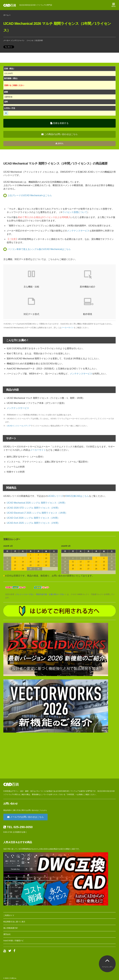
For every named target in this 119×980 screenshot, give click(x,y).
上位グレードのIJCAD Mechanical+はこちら (30, 195)
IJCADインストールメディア (19, 426)
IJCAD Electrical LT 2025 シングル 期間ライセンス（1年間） (37, 513)
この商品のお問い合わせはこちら (59, 134)
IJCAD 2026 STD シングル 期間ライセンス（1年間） (33, 508)
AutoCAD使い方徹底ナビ (13, 941)
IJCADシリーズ (55, 496)
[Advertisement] (59, 756)
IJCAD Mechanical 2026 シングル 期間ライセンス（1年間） (37, 503)
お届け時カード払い (57, 594)
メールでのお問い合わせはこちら (25, 817)
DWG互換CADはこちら (77, 496)
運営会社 (7, 934)
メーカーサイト (67, 328)
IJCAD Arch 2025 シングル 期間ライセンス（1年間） (33, 523)
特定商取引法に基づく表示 (14, 922)
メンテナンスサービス (78, 231)
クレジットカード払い (25, 594)
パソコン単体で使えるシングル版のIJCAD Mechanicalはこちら (39, 249)
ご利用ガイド (9, 915)
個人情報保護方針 (11, 928)
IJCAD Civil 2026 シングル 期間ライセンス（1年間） (33, 518)
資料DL (60, 143)
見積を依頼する (59, 123)
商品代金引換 (41, 594)
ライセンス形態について (75, 212)
